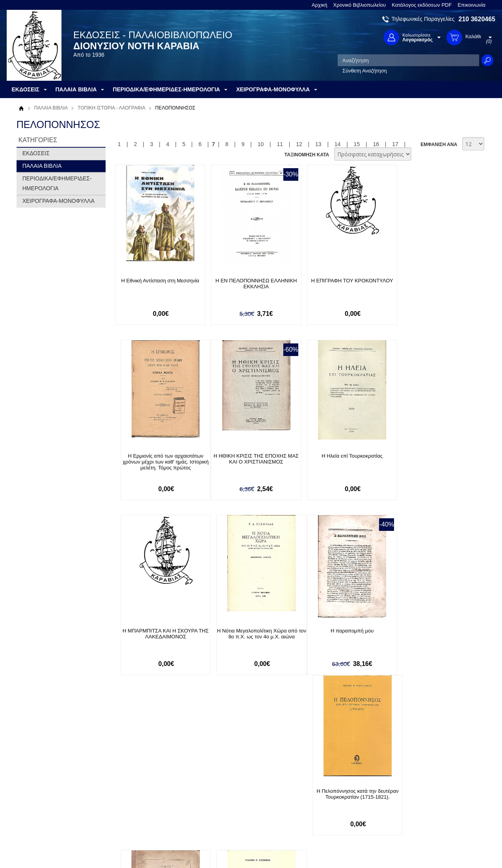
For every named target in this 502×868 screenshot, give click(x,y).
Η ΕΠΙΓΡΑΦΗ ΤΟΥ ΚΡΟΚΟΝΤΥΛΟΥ (339, 281)
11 (280, 144)
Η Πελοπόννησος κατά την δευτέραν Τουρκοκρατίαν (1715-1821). (249, 634)
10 (261, 144)
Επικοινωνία (471, 5)
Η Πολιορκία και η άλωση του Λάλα (430, 631)
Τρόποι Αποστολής (139, 802)
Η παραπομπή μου (157, 631)
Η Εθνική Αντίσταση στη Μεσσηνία (158, 281)
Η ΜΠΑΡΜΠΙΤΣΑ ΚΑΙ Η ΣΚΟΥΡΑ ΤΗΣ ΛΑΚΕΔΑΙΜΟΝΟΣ (339, 459)
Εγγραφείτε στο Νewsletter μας (167, 740)
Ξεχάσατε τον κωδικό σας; (243, 807)
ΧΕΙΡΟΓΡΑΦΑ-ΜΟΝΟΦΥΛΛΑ (59, 201)
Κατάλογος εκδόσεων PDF (422, 5)
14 (338, 144)
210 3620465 (477, 19)
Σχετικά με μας (38, 782)
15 (357, 144)
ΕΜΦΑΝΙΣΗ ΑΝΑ (439, 145)
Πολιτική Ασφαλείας (139, 815)
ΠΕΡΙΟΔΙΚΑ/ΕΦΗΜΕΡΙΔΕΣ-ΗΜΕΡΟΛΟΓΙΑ (57, 183)
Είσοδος (223, 782)
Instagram (335, 808)
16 (376, 144)
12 (299, 144)
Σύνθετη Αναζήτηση (365, 71)
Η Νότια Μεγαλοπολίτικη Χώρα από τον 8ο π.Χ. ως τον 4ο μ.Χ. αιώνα (430, 459)
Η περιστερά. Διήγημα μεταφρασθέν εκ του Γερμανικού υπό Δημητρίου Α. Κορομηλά (339, 637)
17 (395, 144)
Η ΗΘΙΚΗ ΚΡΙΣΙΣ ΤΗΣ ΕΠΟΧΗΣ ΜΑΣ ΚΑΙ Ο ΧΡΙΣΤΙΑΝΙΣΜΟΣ (157, 459)
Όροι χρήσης (36, 795)
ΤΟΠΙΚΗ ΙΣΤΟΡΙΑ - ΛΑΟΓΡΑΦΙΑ (112, 108)
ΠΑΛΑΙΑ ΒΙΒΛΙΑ (51, 108)
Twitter (331, 795)
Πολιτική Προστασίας (45, 807)
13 (318, 144)
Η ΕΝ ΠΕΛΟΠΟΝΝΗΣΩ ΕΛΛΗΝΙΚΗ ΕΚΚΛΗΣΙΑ (248, 284)
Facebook (335, 782)
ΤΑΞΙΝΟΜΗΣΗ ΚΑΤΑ (307, 155)
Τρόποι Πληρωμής (139, 790)
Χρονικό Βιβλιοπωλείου (360, 5)
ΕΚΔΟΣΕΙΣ (36, 153)
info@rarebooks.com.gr (431, 820)
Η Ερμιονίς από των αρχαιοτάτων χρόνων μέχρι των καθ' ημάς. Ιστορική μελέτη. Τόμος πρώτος (430, 287)
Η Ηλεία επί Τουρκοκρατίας (248, 456)
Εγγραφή (223, 795)
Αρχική (320, 5)
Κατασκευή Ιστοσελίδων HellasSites (445, 849)
